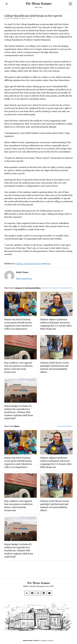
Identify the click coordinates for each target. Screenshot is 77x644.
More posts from (24, 278)
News (48, 264)
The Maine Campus (39, 4)
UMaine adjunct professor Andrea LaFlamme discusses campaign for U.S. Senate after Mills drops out (56, 324)
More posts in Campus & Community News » (57, 288)
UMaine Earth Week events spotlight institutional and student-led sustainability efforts (54, 367)
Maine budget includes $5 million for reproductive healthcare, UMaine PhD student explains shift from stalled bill (19, 412)
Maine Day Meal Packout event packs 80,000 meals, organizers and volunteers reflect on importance (18, 324)
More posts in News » (65, 426)
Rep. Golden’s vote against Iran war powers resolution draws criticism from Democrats (18, 367)
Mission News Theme (31, 640)
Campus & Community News (28, 264)
